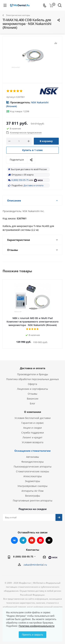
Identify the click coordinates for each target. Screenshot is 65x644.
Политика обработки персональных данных (32, 379)
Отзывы (32, 394)
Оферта (32, 384)
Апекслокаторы (33, 476)
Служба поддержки (33, 433)
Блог (32, 403)
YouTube (32, 540)
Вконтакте (14, 540)
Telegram (23, 540)
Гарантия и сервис (33, 423)
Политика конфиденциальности (37, 626)
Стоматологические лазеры (32, 471)
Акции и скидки (32, 428)
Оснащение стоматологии (32, 451)
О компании (33, 412)
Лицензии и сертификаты (32, 389)
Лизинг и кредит (32, 437)
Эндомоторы (32, 481)
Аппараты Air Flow (32, 491)
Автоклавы (33, 457)
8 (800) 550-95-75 (20, 180)
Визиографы (33, 496)
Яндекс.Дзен (40, 540)
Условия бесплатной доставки (33, 418)
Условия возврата (33, 442)
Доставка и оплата (33, 185)
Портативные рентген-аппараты (33, 501)
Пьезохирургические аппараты (33, 467)
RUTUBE (49, 540)
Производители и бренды (33, 374)
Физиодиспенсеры (32, 462)
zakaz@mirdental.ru (35, 565)
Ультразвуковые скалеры (32, 486)
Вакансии (33, 399)
